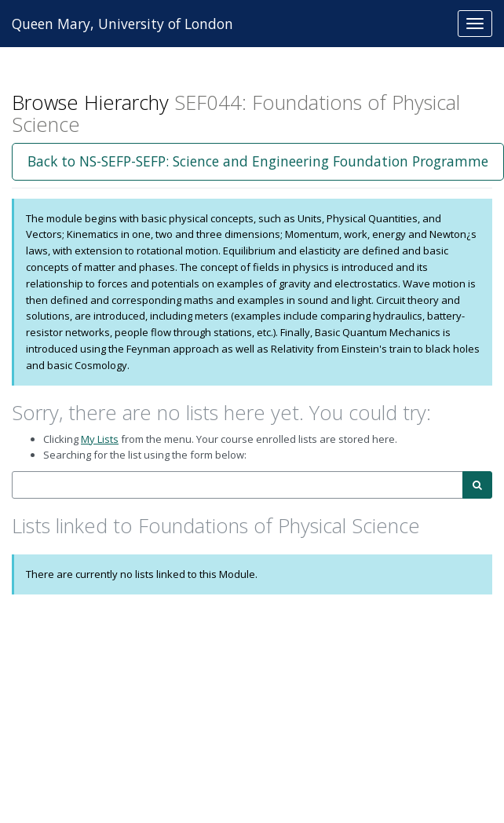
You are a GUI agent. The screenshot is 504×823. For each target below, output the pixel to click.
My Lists (100, 439)
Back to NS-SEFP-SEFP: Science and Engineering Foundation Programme (258, 161)
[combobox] (237, 485)
